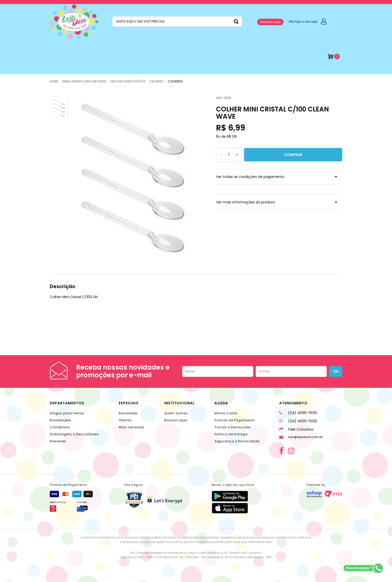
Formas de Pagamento (235, 420)
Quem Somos (176, 413)
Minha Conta (226, 413)
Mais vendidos (132, 427)
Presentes (58, 441)
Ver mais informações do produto (246, 202)
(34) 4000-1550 (298, 413)
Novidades (128, 413)
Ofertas (125, 420)
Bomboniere (60, 420)
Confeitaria (60, 427)
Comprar (293, 155)
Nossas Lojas (270, 22)
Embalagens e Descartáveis (74, 434)
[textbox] (177, 21)
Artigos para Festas (67, 413)
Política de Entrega (231, 434)
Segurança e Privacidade (237, 441)
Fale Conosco (296, 429)
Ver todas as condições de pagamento (250, 177)
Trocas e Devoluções (233, 427)
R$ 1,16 (232, 136)
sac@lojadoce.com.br (301, 437)
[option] (134, 177)
